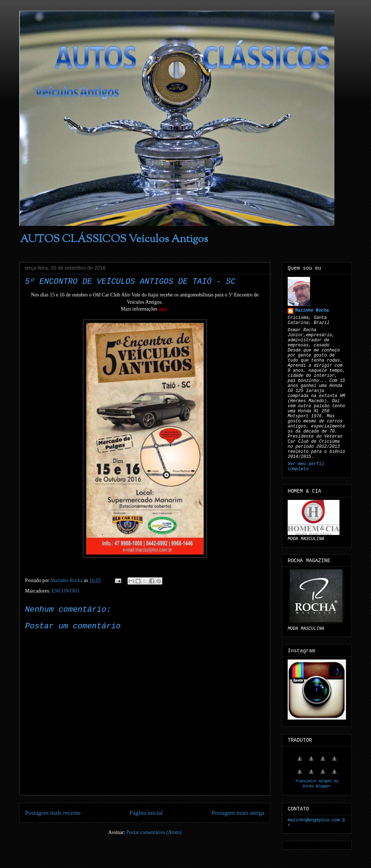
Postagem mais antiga (238, 813)
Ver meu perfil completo (306, 467)
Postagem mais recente (53, 813)
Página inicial (146, 813)
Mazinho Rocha (312, 311)
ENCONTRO (65, 591)
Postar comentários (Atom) (154, 832)
